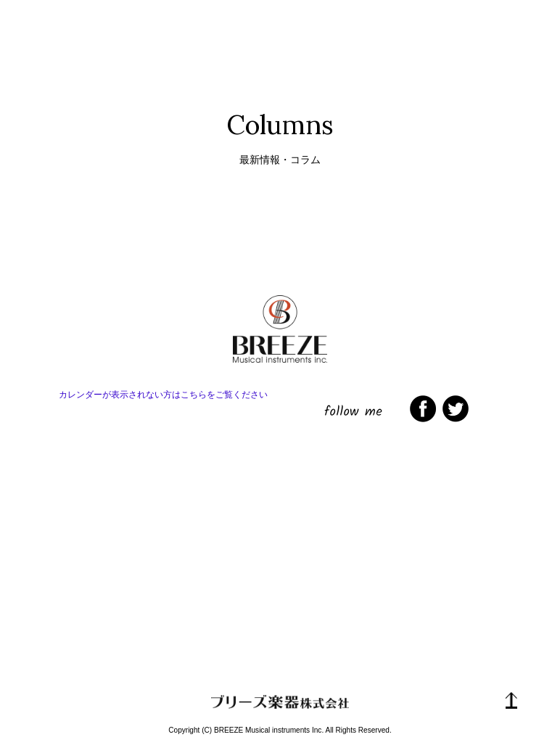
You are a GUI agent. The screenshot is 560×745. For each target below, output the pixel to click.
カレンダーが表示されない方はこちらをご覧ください (163, 395)
